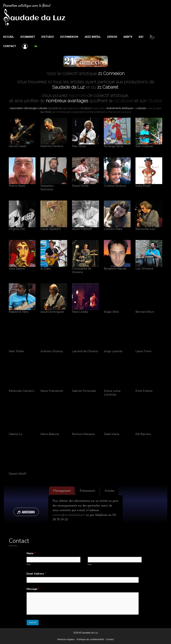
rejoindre (77, 95)
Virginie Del (17, 229)
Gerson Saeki (18, 146)
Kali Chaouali (144, 146)
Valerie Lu (16, 434)
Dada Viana (111, 434)
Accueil (9, 37)
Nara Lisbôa (80, 312)
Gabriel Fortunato (84, 391)
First (28, 564)
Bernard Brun (145, 312)
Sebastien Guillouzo (47, 188)
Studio (154, 101)
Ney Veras (79, 146)
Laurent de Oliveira (85, 351)
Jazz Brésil (93, 37)
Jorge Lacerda (113, 351)
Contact (10, 46)
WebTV (128, 37)
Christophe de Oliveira (82, 270)
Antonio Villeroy (52, 351)
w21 (141, 37)
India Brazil (143, 186)
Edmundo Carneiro (21, 391)
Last (90, 564)
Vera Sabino (17, 269)
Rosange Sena (113, 146)
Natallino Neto (19, 312)
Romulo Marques (84, 434)
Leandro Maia (113, 229)
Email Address (36, 574)
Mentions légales (66, 639)
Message (33, 589)
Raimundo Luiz (145, 229)
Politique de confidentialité (90, 639)
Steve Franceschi (52, 391)
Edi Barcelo (143, 434)
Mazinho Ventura (52, 146)
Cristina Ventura (115, 186)
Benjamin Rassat (115, 269)
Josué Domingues (52, 312)
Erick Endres (144, 391)
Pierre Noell (17, 186)
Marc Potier (16, 351)
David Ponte (80, 186)
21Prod (112, 37)
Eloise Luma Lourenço (112, 393)
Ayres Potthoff (82, 229)
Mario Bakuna (50, 434)
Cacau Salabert (51, 229)
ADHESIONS (26, 512)
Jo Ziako (46, 269)
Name (31, 553)
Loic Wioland (144, 269)
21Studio (48, 37)
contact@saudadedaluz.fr (69, 515)
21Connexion (69, 37)
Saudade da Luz (57, 108)
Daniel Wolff (18, 474)
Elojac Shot (111, 312)
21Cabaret (28, 37)
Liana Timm (143, 351)
